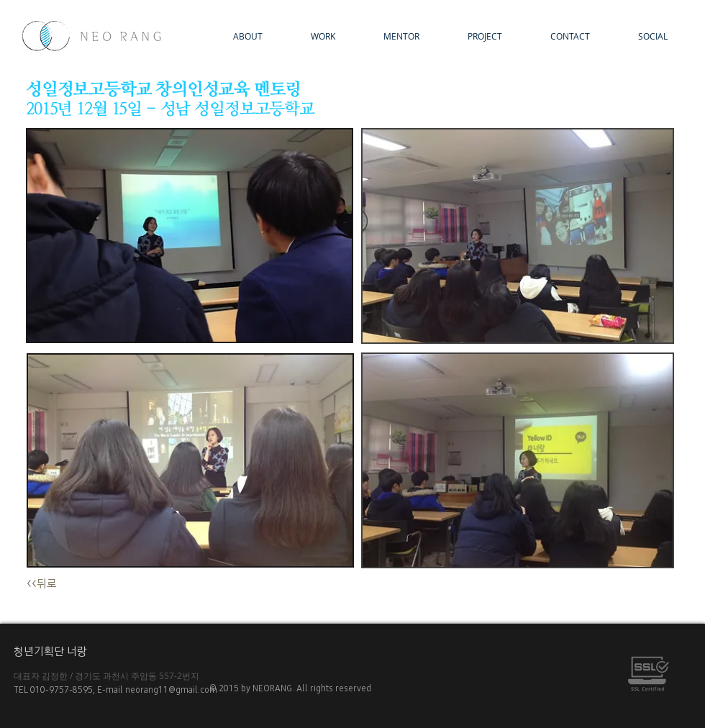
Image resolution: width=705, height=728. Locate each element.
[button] (472, 36)
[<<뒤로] (53, 584)
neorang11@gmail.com (173, 690)
